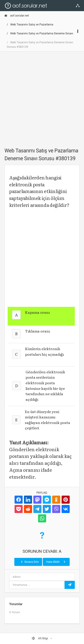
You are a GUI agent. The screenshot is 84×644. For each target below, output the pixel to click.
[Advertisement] (42, 97)
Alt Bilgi (40, 638)
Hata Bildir (56, 562)
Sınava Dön (29, 562)
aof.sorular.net (17, 16)
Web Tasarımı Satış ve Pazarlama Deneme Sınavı (42, 33)
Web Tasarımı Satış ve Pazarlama (32, 24)
